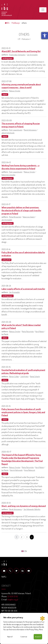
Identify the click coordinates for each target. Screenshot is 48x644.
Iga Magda (5, 334)
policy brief (6, 260)
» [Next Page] (32, 537)
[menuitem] (24, 551)
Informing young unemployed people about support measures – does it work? (21, 86)
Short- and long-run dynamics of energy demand (24, 506)
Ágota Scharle (35, 376)
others (5, 338)
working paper (8, 58)
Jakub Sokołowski (8, 133)
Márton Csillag (14, 376)
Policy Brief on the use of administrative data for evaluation (23, 254)
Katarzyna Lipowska (8, 175)
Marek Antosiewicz (30, 130)
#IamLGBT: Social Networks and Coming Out (21, 51)
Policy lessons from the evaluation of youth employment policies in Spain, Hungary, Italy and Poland (23, 412)
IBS (7, 23)
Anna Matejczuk (30, 470)
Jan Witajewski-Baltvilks (32, 509)
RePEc (4, 577)
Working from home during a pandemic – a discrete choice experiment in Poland (20, 167)
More (41, 629)
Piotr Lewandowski (16, 130)
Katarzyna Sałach (29, 217)
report (5, 94)
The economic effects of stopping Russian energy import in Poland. (21, 125)
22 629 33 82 (13, 596)
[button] (45, 36)
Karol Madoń (40, 331)
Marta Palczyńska (28, 331)
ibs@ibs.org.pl (13, 600)
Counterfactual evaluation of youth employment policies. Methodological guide (23, 372)
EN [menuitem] (26, 551)
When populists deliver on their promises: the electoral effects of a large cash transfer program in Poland (21, 210)
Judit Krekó (24, 376)
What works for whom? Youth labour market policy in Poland (21, 327)
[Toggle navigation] (43, 10)
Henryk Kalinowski (16, 470)
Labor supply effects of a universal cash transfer (23, 289)
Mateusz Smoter (15, 91)
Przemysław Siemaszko (17, 55)
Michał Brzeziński (15, 217)
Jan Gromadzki (32, 55)
